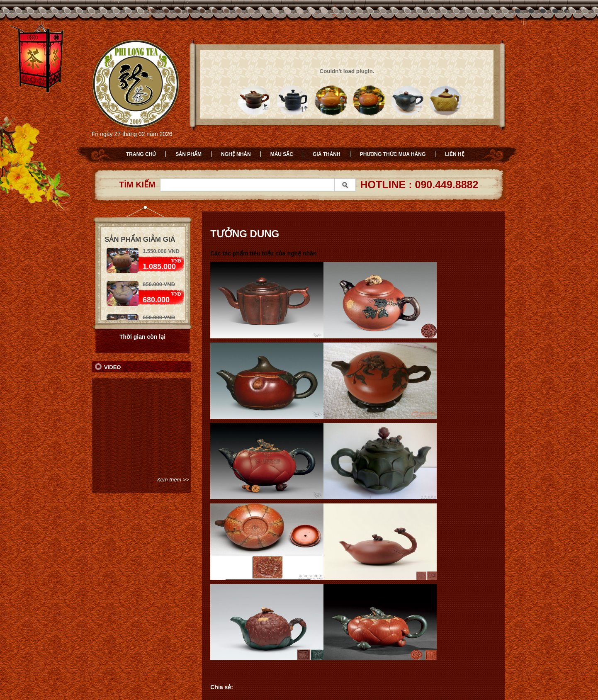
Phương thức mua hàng (393, 154)
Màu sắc (282, 154)
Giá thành (327, 154)
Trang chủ (141, 154)
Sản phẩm (188, 154)
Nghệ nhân (236, 154)
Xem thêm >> (173, 480)
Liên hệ (455, 154)
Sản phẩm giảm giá (140, 239)
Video (112, 367)
